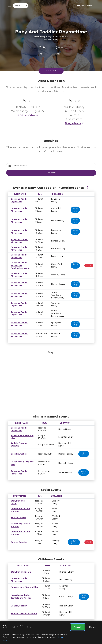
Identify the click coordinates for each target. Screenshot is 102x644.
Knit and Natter (18, 518)
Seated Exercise (18, 542)
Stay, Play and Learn (20, 502)
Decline (93, 627)
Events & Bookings (85, 5)
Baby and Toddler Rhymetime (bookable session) (19, 265)
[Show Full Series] (87, 188)
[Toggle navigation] (8, 5)
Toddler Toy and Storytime (23, 613)
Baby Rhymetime (19, 454)
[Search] (18, 6)
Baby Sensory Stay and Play (23, 587)
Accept (78, 627)
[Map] (51, 382)
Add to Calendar (28, 115)
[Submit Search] (26, 6)
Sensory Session (18, 606)
